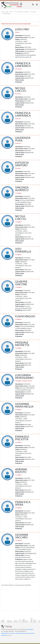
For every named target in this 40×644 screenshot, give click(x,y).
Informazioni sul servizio (8, 633)
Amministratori (7, 13)
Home (3, 12)
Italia (7, 12)
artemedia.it (30, 629)
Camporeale (33, 12)
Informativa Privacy (21, 633)
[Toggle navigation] (33, 5)
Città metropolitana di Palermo (22, 12)
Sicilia (11, 12)
